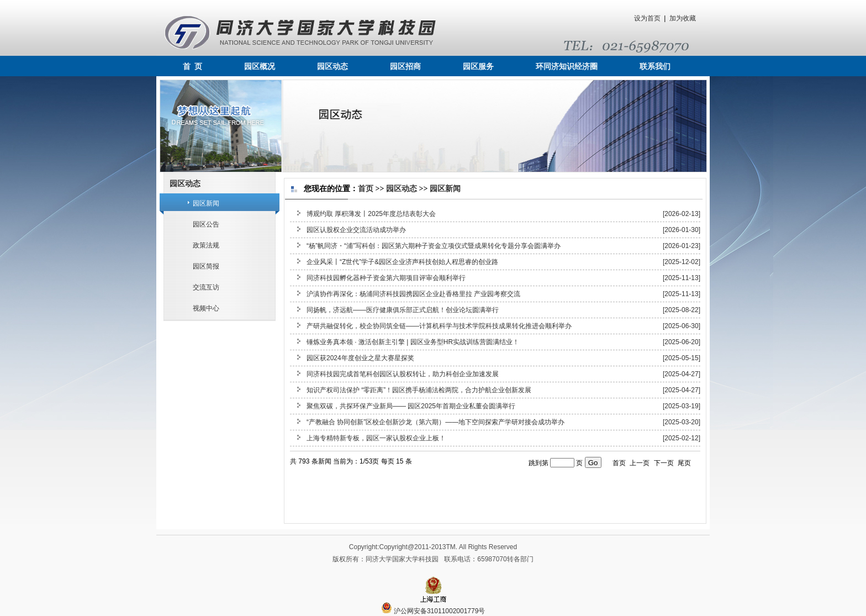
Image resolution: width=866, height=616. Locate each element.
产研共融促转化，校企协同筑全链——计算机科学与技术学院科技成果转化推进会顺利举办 (439, 326)
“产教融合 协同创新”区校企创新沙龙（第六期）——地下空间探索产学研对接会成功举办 (435, 422)
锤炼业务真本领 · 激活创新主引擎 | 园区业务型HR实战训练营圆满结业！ (413, 342)
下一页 (664, 463)
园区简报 (206, 266)
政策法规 (206, 245)
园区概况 (260, 67)
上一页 (640, 463)
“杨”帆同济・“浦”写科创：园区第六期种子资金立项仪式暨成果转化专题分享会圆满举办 (434, 246)
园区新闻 (206, 203)
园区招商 (405, 67)
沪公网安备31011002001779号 (433, 611)
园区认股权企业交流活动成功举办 (356, 230)
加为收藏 (683, 18)
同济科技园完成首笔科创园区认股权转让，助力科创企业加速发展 (403, 374)
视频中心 (206, 308)
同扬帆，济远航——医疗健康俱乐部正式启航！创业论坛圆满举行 (403, 310)
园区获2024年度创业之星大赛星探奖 (360, 358)
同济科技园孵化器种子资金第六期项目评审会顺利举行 (386, 278)
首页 (366, 189)
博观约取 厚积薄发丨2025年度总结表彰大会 (371, 214)
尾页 (684, 463)
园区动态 (332, 67)
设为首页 (647, 18)
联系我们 (655, 67)
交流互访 (206, 287)
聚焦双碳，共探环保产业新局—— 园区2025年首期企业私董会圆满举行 (411, 406)
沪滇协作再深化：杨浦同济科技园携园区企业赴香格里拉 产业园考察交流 (413, 294)
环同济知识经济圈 (567, 67)
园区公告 (206, 224)
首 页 (192, 67)
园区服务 (478, 67)
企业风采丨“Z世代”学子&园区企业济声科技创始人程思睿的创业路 (402, 262)
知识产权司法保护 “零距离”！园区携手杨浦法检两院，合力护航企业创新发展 (419, 390)
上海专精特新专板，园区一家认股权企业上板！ (376, 438)
